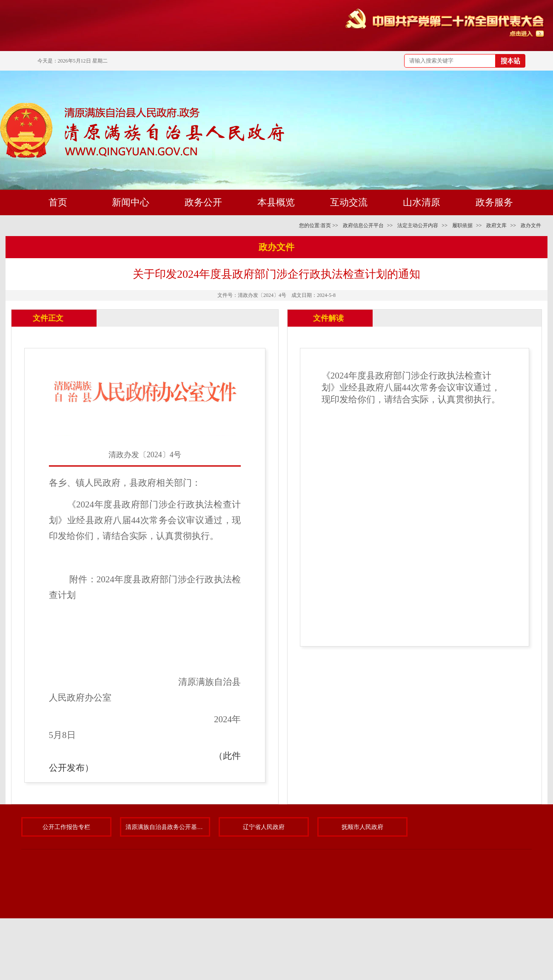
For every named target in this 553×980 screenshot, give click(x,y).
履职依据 (462, 225)
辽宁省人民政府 (264, 827)
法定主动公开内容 (418, 225)
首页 (326, 225)
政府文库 (496, 225)
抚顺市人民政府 (362, 827)
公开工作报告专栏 (66, 827)
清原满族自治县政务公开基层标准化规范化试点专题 (165, 827)
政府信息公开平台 (363, 225)
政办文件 (531, 225)
